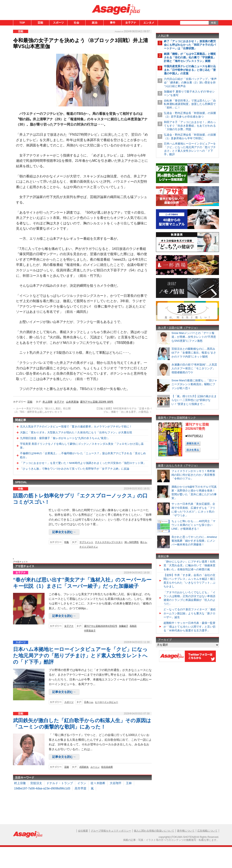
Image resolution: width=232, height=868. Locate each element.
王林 (129, 783)
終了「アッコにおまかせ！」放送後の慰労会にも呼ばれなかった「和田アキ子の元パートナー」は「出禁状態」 (190, 45)
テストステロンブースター (109, 542)
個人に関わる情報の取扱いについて (154, 831)
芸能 (40, 23)
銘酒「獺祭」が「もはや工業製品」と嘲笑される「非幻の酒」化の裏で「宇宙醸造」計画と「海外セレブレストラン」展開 (190, 57)
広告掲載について (207, 831)
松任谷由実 (107, 767)
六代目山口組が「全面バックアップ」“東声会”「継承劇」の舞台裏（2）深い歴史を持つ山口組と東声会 (190, 82)
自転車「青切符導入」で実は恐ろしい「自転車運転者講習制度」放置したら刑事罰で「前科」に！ (190, 104)
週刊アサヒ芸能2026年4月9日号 (101, 626)
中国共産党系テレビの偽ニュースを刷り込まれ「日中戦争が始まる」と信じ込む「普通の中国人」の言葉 (190, 70)
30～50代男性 (132, 542)
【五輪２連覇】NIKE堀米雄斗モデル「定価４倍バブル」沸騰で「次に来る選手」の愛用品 (124, 410)
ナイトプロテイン (89, 547)
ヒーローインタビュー (107, 702)
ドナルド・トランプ (60, 783)
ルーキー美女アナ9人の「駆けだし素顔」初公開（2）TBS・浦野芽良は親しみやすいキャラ (42, 410)
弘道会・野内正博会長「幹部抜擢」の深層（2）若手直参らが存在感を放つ (190, 115)
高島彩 (133, 626)
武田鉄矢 (84, 767)
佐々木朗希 (98, 783)
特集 (67, 542)
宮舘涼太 (36, 783)
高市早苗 (80, 788)
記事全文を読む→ (64, 532)
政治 (95, 23)
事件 (113, 23)
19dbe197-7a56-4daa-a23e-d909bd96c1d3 (42, 788)
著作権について (186, 831)
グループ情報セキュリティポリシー (111, 831)
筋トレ (144, 542)
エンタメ (149, 23)
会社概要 (83, 831)
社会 (76, 23)
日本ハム (89, 702)
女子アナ (131, 23)
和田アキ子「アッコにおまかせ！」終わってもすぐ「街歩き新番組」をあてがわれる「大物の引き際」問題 (190, 126)
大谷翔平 (116, 783)
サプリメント (86, 542)
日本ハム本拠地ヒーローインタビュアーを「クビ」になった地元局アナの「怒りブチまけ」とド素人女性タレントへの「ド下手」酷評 (80, 656)
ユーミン (95, 767)
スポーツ (58, 23)
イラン (82, 783)
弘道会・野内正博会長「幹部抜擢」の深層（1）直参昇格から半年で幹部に (190, 137)
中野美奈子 (90, 631)
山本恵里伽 (72, 402)
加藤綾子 (124, 626)
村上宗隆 (20, 783)
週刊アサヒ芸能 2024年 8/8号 (97, 402)
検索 (214, 23)
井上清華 (47, 402)
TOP (22, 23)
